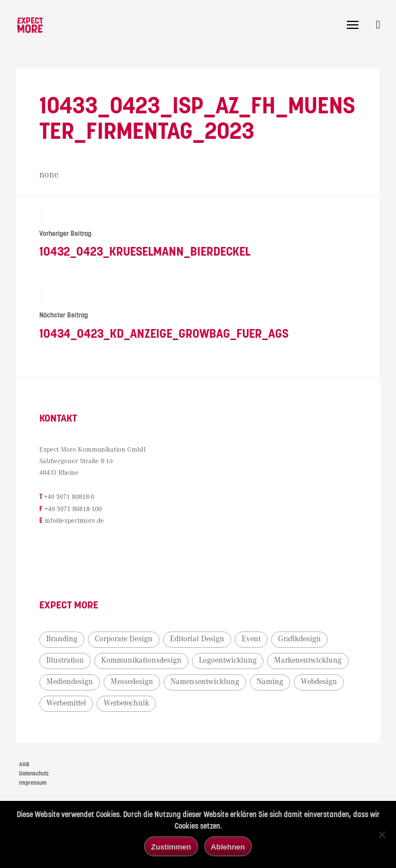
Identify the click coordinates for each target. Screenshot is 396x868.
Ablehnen (228, 847)
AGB (24, 765)
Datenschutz (34, 774)
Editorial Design (198, 640)
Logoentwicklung (229, 661)
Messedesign (133, 682)
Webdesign (320, 682)
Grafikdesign (301, 640)
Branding (63, 640)
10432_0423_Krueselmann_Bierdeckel (198, 234)
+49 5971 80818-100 (74, 510)
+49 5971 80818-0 (70, 499)
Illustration (66, 661)
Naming (271, 682)
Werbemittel (67, 704)
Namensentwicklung (206, 682)
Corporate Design (125, 640)
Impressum (33, 784)
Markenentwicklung (309, 661)
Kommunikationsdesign (143, 661)
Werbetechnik (127, 704)
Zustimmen (171, 847)
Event (252, 640)
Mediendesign (71, 682)
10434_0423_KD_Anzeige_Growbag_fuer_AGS (198, 317)
